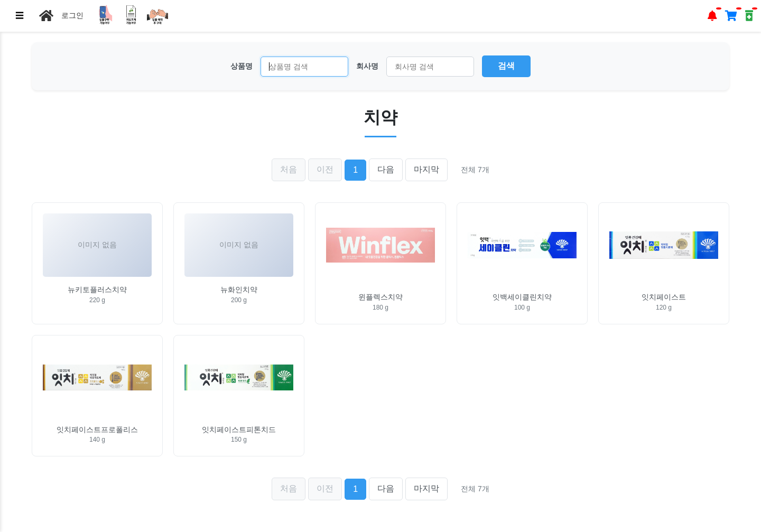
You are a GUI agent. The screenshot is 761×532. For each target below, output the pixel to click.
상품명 (242, 66)
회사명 (367, 66)
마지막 (426, 169)
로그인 (72, 15)
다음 (386, 169)
